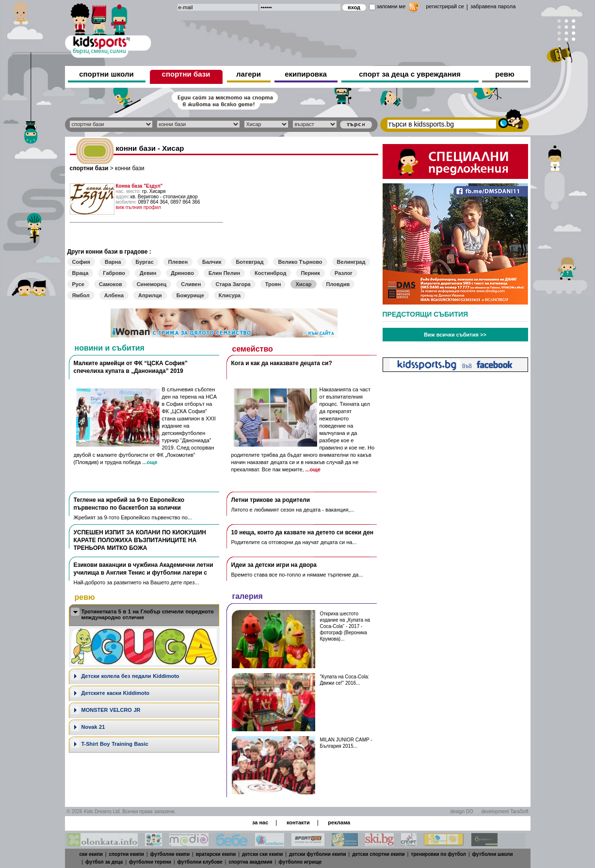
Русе (78, 284)
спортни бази (186, 74)
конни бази (130, 168)
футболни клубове (200, 862)
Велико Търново (300, 262)
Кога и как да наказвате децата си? (282, 363)
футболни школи (493, 854)
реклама (339, 822)
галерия (248, 596)
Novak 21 (93, 727)
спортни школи (106, 74)
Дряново (182, 273)
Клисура (230, 295)
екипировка (306, 74)
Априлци (150, 295)
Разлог (344, 273)
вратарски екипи (216, 854)
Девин (148, 273)
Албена (114, 295)
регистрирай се (445, 6)
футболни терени (150, 862)
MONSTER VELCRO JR (111, 710)
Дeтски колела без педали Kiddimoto (130, 676)
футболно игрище (300, 862)
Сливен (191, 284)
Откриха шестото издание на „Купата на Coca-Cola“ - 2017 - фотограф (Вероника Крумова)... (345, 626)
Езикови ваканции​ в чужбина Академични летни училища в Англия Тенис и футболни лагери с (144, 569)
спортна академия (250, 862)
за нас (260, 822)
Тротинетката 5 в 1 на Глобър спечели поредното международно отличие (148, 614)
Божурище (190, 295)
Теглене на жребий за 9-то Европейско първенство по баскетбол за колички (129, 504)
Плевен (178, 262)
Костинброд (270, 273)
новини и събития (110, 348)
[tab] (144, 615)
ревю (505, 74)
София (81, 262)
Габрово (114, 273)
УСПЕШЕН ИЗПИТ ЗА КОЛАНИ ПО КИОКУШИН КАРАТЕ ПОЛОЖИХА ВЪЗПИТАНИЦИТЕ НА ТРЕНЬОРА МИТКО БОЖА (140, 540)
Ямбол (81, 295)
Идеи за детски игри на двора (274, 565)
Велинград (351, 262)
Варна (113, 262)
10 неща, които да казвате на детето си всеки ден (303, 532)
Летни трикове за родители (271, 500)
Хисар (303, 284)
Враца (80, 273)
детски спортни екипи (378, 854)
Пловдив (338, 284)
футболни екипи (170, 854)
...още (150, 462)
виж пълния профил (138, 207)
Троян (273, 284)
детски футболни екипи (318, 854)
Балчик (212, 262)
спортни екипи (127, 854)
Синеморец (152, 284)
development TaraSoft (505, 812)
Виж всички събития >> (455, 335)
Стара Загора (233, 284)
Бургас (145, 262)
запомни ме (391, 6)
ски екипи (91, 854)
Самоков (111, 284)
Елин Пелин (224, 273)
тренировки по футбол (438, 854)
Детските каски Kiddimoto (116, 693)
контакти (298, 822)
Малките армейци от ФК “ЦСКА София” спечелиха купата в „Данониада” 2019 (131, 367)
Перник (310, 273)
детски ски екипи (262, 854)
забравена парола (493, 6)
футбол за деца (104, 862)
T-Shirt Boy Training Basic (115, 744)
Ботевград (249, 262)
